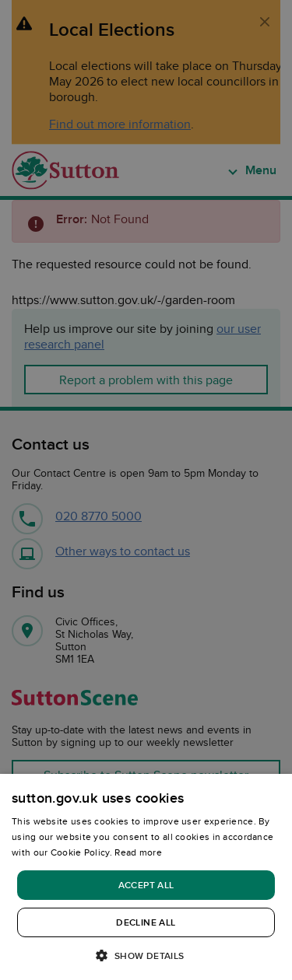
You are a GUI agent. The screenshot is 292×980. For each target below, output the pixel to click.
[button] (146, 955)
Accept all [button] (146, 885)
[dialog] (146, 877)
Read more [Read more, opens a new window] (138, 852)
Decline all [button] (146, 922)
